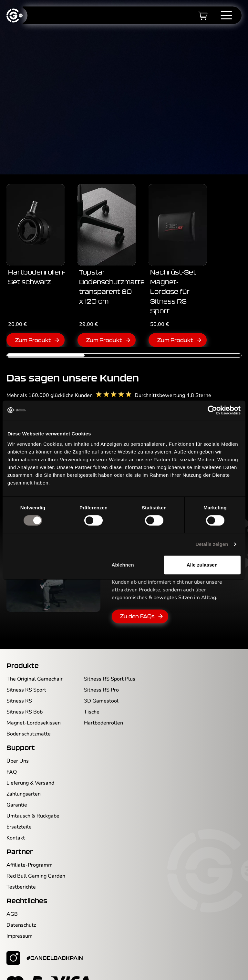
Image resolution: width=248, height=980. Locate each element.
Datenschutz (21, 914)
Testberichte (21, 876)
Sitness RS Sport (26, 679)
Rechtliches (27, 890)
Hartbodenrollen (103, 712)
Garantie (17, 794)
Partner (20, 841)
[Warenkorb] (203, 16)
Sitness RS (19, 690)
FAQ (12, 761)
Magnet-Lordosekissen (34, 712)
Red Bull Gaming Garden (36, 865)
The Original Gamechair (35, 668)
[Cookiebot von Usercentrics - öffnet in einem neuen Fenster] (212, 410)
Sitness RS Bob (25, 701)
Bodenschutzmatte (29, 723)
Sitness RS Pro (101, 679)
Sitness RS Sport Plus (110, 668)
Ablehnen (123, 565)
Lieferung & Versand (30, 772)
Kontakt (16, 827)
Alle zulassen (202, 565)
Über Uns (18, 750)
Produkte (23, 655)
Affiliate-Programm (30, 854)
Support (21, 737)
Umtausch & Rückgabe (33, 805)
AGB (12, 903)
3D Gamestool (101, 690)
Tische (92, 701)
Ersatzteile (19, 816)
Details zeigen (212, 544)
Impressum (20, 925)
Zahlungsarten (24, 783)
